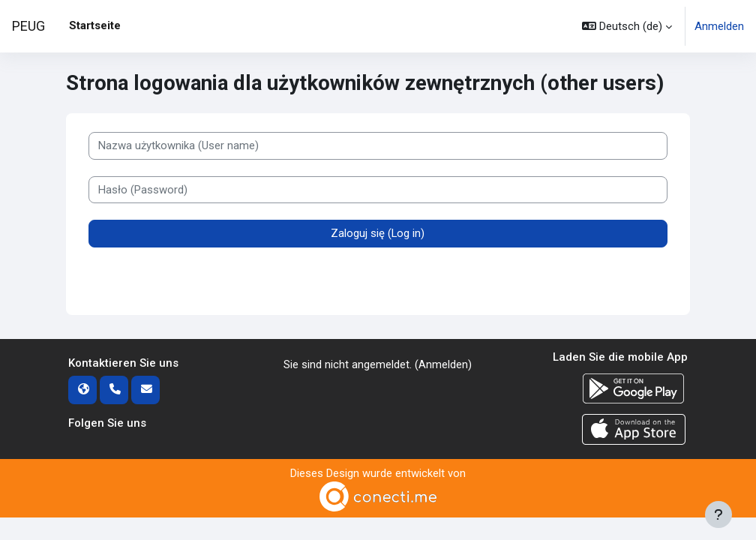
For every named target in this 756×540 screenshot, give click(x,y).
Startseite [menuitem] (95, 25)
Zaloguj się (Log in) (378, 234)
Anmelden (719, 26)
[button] (627, 26)
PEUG (28, 26)
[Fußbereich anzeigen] (718, 514)
